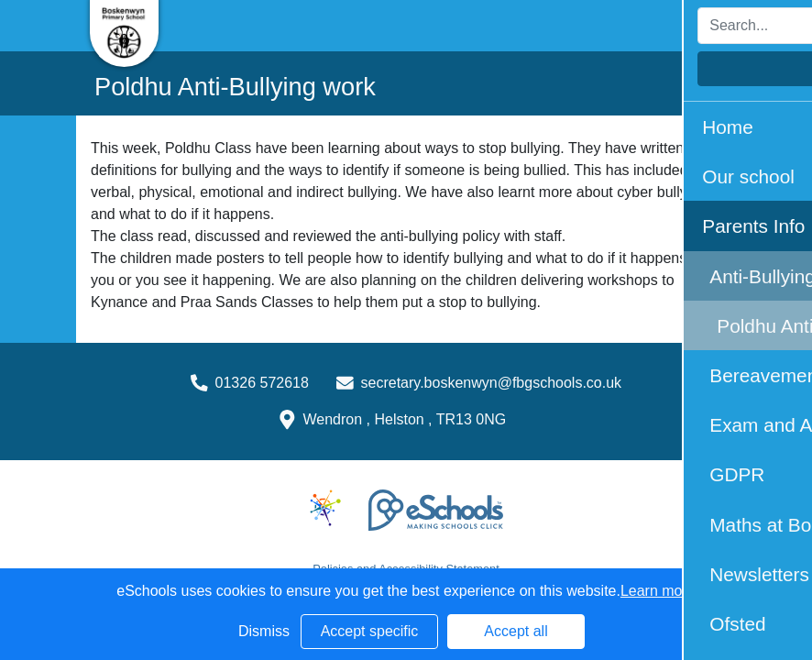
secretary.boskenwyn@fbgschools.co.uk (492, 383)
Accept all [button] (516, 631)
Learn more (658, 591)
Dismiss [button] (264, 631)
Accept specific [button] (370, 631)
